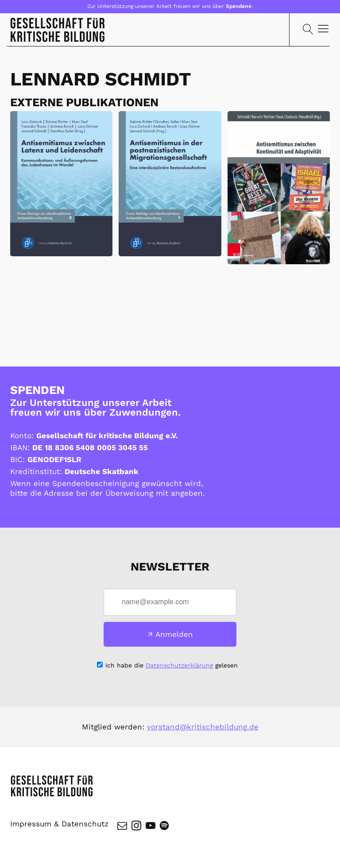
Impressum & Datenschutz (59, 826)
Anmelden (174, 635)
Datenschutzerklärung (179, 666)
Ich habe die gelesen (172, 666)
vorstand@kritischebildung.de (203, 727)
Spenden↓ (239, 6)
